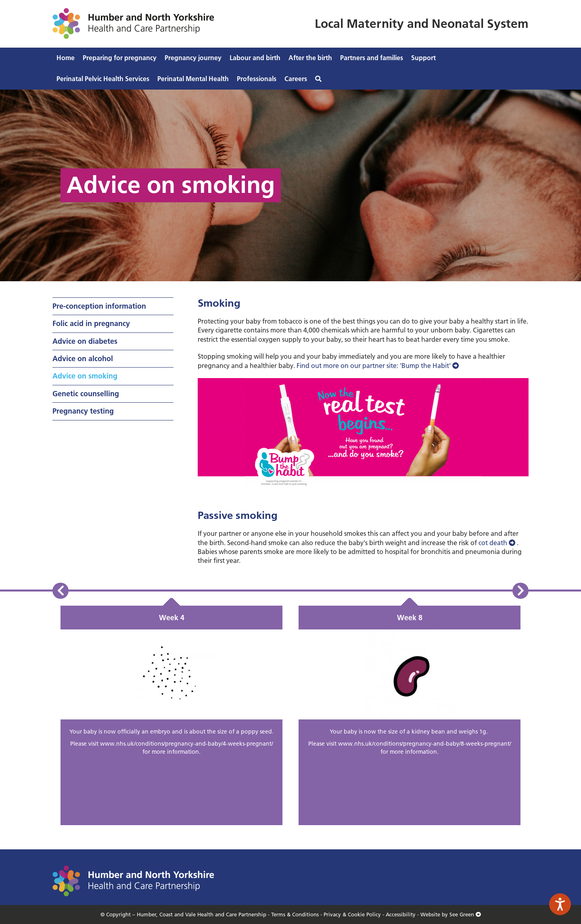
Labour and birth (255, 58)
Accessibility (401, 914)
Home (66, 58)
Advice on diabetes (85, 341)
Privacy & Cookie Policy (352, 914)
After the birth (310, 58)
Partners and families (372, 58)
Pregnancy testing (83, 411)
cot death (498, 543)
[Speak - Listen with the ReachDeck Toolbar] (560, 904)
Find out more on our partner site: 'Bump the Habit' (378, 366)
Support (423, 58)
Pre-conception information (99, 306)
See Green (465, 914)
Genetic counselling (86, 394)
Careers (296, 79)
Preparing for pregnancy (120, 58)
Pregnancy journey (193, 58)
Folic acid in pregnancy (91, 323)
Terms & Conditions (295, 914)
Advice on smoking (85, 376)
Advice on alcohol (83, 359)
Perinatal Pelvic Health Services (103, 79)
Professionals (257, 79)
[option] (171, 715)
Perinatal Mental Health (193, 79)
